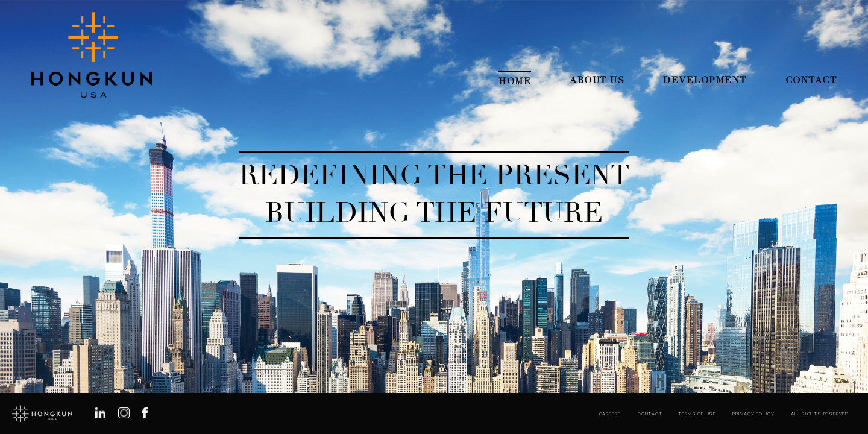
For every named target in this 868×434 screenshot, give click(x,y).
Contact (811, 80)
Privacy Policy (753, 414)
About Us (597, 80)
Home (515, 81)
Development (705, 80)
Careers (611, 414)
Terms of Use (697, 414)
